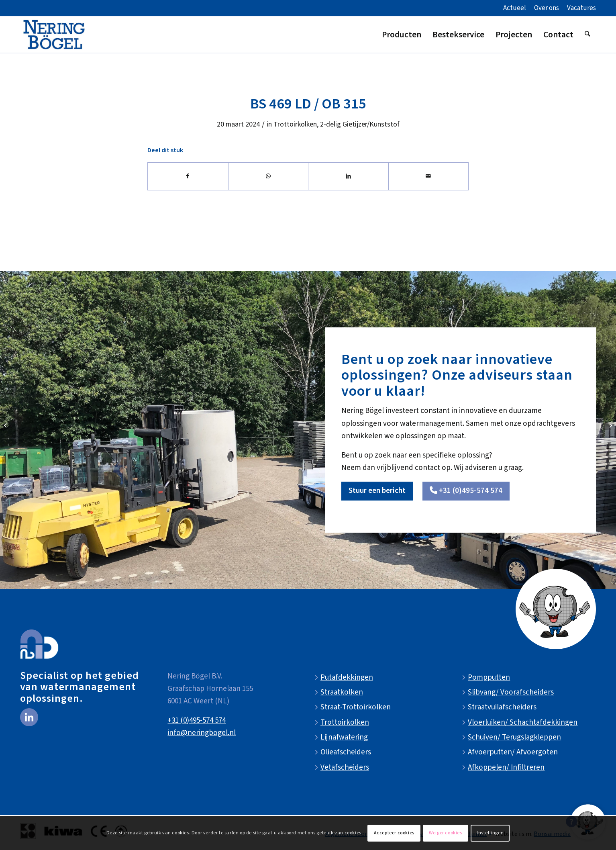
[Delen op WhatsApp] (268, 176)
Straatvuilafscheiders (502, 707)
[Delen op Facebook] (188, 176)
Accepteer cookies (394, 833)
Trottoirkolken (295, 124)
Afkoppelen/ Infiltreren (506, 767)
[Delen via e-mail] (429, 176)
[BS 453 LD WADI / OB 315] (6, 425)
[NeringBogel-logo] (54, 35)
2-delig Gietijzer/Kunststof (360, 124)
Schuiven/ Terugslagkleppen (514, 737)
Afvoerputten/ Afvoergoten (513, 752)
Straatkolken (342, 692)
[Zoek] (588, 35)
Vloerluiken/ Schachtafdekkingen (523, 722)
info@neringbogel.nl (202, 733)
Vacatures (581, 8)
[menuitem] (515, 8)
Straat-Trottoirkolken (356, 707)
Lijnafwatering (344, 737)
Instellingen (490, 833)
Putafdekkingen (347, 677)
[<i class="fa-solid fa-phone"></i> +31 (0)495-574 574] (466, 491)
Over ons (547, 8)
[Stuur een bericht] (377, 491)
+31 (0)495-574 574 (197, 720)
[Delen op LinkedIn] (348, 176)
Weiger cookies (445, 833)
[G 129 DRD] (610, 425)
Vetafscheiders (345, 767)
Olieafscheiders (346, 752)
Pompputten (489, 677)
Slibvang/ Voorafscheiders (511, 692)
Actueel (515, 8)
